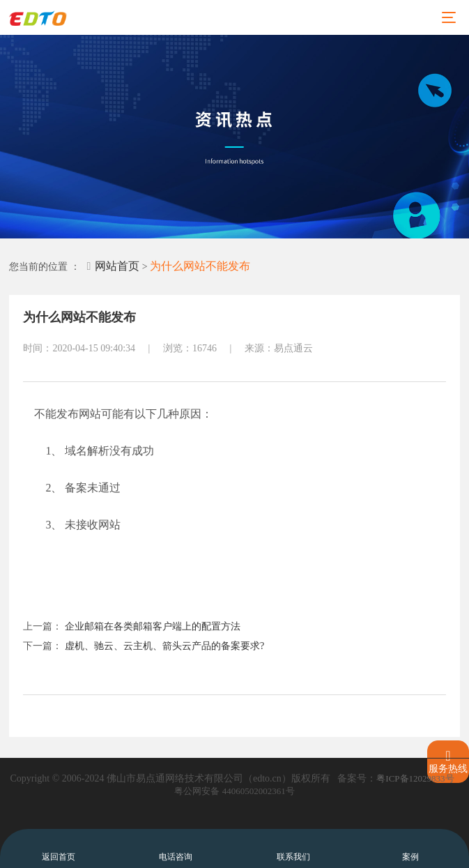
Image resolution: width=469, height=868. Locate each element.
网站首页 (113, 266)
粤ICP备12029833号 (415, 778)
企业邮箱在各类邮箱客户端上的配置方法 (153, 626)
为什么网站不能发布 (200, 266)
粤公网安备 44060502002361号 (234, 791)
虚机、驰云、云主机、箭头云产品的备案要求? (164, 646)
